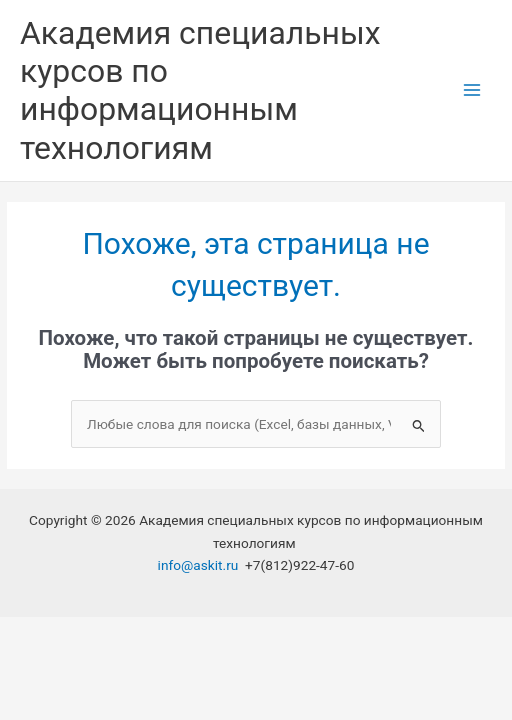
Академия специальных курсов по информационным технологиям (200, 90)
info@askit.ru (198, 565)
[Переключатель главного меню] (472, 90)
